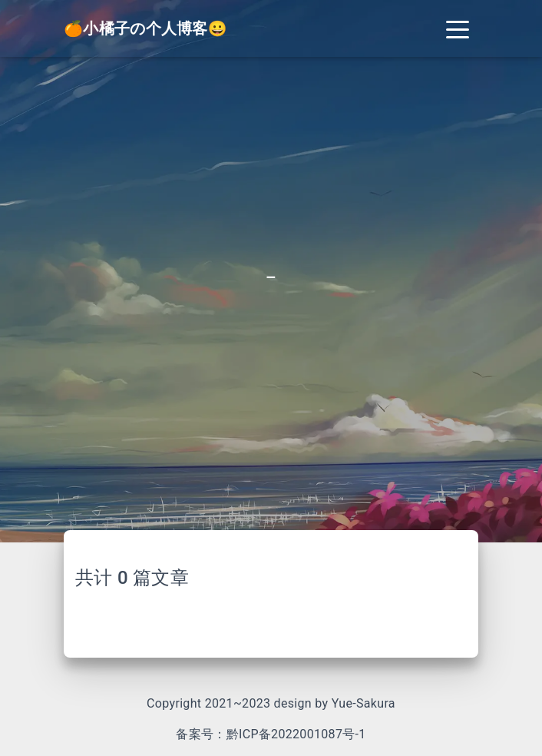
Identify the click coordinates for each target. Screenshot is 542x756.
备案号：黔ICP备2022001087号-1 (271, 734)
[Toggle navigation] (458, 28)
